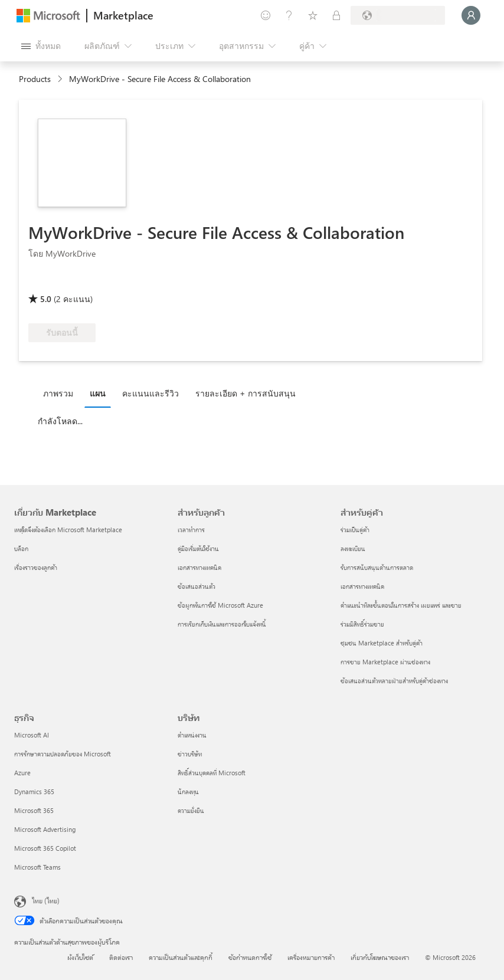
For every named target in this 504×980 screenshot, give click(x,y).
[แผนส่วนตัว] (336, 15)
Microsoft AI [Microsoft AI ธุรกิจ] (32, 735)
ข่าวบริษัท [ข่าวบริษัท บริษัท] (190, 754)
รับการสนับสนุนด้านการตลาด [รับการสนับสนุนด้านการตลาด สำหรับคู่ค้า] (377, 567)
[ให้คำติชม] (266, 15)
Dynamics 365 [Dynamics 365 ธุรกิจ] (34, 791)
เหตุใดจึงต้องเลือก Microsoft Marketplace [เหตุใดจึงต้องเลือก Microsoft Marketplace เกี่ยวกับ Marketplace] (68, 530)
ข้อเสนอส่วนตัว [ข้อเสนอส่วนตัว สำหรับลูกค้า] (197, 586)
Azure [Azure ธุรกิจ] (22, 773)
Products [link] (35, 79)
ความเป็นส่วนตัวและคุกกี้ (181, 957)
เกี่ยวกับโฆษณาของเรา (380, 957)
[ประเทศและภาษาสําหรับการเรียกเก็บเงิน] (398, 15)
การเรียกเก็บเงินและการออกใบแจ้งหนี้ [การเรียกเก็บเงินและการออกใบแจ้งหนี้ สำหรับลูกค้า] (222, 624)
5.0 (46, 299)
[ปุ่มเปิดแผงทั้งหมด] (41, 46)
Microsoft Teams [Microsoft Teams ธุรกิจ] (37, 867)
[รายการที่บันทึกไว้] (313, 15)
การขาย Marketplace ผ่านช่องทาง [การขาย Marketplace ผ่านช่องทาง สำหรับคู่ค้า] (385, 662)
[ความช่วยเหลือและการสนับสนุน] (289, 15)
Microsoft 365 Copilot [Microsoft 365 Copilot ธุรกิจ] (45, 848)
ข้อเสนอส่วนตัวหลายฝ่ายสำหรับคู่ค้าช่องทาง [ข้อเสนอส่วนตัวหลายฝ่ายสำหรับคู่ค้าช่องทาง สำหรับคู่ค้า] (394, 681)
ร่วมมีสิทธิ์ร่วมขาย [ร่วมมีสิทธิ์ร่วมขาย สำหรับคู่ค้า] (362, 624)
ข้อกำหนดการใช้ (250, 957)
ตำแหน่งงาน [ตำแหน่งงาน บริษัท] (192, 735)
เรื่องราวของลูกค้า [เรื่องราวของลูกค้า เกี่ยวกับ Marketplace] (36, 567)
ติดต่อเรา (121, 957)
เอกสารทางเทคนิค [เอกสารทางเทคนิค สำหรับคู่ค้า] (362, 586)
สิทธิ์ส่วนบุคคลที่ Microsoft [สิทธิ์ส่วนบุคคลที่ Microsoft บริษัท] (212, 773)
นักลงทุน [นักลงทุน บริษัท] (188, 791)
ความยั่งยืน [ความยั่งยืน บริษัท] (191, 810)
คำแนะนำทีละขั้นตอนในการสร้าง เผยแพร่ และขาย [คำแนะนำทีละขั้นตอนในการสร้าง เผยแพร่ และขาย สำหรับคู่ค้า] (401, 605)
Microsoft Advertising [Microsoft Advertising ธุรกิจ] (45, 829)
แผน (98, 393)
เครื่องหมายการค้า (311, 957)
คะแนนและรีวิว (150, 393)
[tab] (61, 393)
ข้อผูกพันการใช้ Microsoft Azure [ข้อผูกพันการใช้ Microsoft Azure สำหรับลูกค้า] (220, 605)
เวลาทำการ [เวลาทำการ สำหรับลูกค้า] (191, 530)
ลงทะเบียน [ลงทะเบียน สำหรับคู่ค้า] (353, 548)
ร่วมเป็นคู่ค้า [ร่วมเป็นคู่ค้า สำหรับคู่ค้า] (355, 530)
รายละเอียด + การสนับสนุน (246, 393)
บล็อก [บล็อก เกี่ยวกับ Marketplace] (21, 548)
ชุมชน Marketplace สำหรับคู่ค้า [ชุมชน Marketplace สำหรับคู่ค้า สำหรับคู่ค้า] (382, 643)
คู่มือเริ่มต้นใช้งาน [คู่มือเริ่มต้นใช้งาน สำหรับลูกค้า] (198, 548)
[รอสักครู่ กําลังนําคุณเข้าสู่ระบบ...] (471, 15)
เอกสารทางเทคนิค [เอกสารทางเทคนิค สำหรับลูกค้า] (199, 567)
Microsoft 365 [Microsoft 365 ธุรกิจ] (34, 810)
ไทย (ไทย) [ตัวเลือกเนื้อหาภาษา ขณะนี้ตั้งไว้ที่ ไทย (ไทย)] (46, 900)
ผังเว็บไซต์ (80, 957)
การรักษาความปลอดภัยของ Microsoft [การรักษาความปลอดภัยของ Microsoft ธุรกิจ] (63, 754)
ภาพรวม (58, 393)
